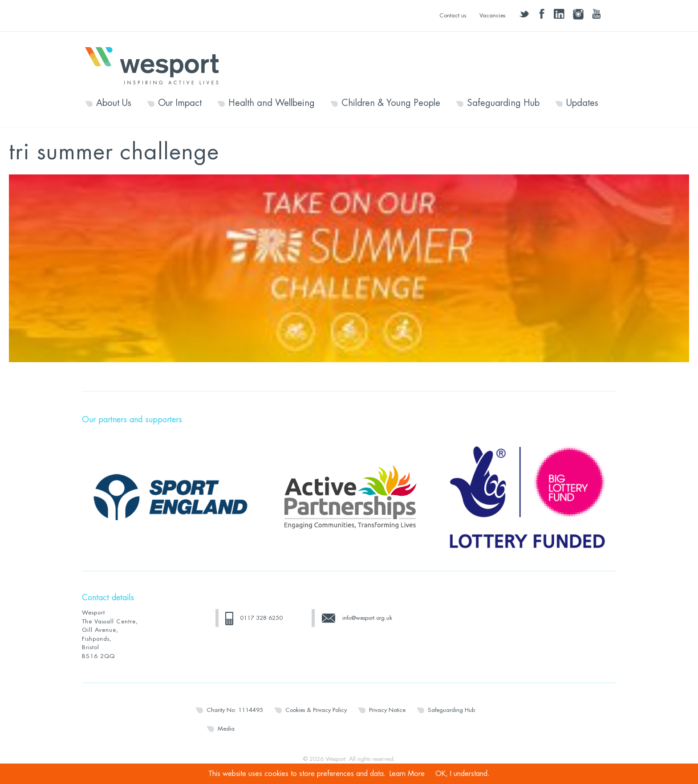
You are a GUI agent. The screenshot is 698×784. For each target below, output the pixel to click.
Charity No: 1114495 (235, 710)
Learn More (407, 774)
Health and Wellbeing (272, 103)
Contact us (453, 15)
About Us (114, 103)
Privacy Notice (387, 710)
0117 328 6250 (261, 618)
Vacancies (492, 15)
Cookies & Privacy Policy (316, 710)
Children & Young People (391, 103)
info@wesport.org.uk (367, 618)
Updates (582, 103)
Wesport (156, 65)
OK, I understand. (463, 774)
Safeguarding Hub (503, 103)
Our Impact (180, 103)
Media (226, 729)
